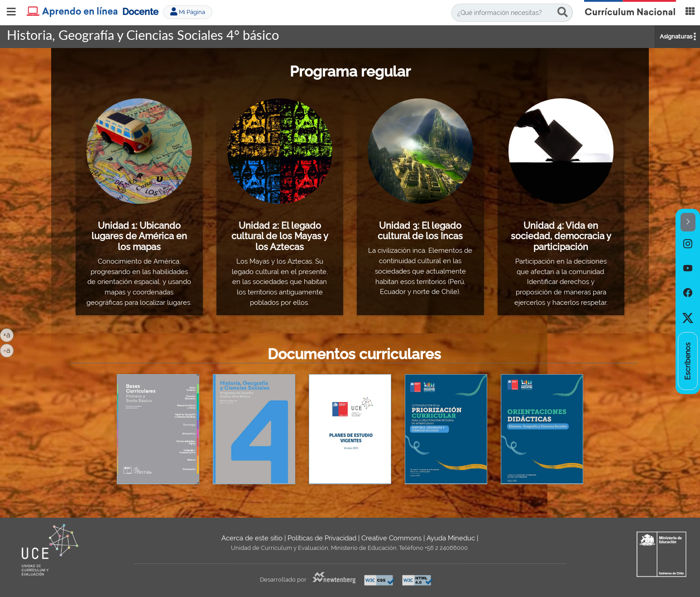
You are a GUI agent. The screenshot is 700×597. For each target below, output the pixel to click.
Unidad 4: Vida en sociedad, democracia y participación (561, 236)
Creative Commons (391, 538)
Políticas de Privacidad (322, 538)
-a (8, 350)
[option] (688, 244)
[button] (688, 222)
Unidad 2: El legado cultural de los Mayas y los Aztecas (280, 236)
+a (8, 334)
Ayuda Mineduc (451, 538)
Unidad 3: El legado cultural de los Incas (420, 231)
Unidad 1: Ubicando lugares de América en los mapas (139, 236)
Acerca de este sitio (252, 538)
